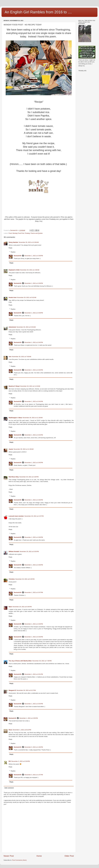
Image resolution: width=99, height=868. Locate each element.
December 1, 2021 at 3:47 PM (34, 592)
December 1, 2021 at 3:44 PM (34, 435)
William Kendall (14, 551)
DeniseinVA (18, 256)
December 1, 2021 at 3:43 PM (34, 401)
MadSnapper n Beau (15, 418)
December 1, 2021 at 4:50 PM (29, 718)
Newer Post (9, 856)
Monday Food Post (18, 233)
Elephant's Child (14, 270)
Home (39, 856)
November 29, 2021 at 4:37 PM (34, 516)
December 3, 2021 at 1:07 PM (34, 775)
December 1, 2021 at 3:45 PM (34, 463)
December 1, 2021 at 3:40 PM (34, 342)
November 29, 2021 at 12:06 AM (29, 242)
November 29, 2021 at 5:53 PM (29, 551)
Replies (13, 252)
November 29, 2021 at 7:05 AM (22, 357)
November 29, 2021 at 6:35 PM (25, 579)
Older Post (69, 856)
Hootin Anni (13, 297)
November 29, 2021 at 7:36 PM (42, 661)
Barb (10, 607)
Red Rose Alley (14, 477)
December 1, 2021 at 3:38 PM (34, 256)
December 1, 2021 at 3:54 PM (34, 704)
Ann (10, 357)
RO (10, 761)
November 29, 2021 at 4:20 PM (29, 477)
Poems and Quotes (37, 233)
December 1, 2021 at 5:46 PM (34, 637)
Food (10, 233)
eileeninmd (12, 327)
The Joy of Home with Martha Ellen (20, 661)
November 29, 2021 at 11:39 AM (24, 449)
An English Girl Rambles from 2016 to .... (38, 12)
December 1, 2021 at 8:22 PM (22, 730)
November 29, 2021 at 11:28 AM (33, 418)
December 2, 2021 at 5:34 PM (21, 761)
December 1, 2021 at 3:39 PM (34, 283)
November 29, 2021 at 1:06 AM (30, 270)
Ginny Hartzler (13, 242)
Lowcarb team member (16, 516)
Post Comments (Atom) (19, 860)
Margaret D (12, 690)
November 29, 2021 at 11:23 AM (30, 386)
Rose (10, 730)
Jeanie (11, 449)
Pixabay (27, 233)
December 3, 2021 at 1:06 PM (34, 747)
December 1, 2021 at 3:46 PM (34, 500)
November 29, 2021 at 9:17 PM (26, 690)
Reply (10, 248)
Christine (12, 579)
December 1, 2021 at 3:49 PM (34, 624)
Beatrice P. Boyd (14, 386)
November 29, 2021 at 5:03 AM (26, 327)
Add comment (9, 788)
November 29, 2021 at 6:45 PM (22, 607)
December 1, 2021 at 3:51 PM (34, 674)
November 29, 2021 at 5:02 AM (27, 297)
